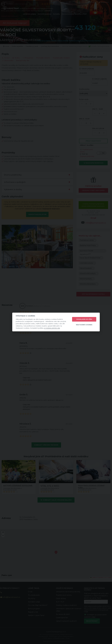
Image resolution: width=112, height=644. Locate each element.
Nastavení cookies (84, 325)
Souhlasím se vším (84, 319)
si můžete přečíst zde (52, 328)
